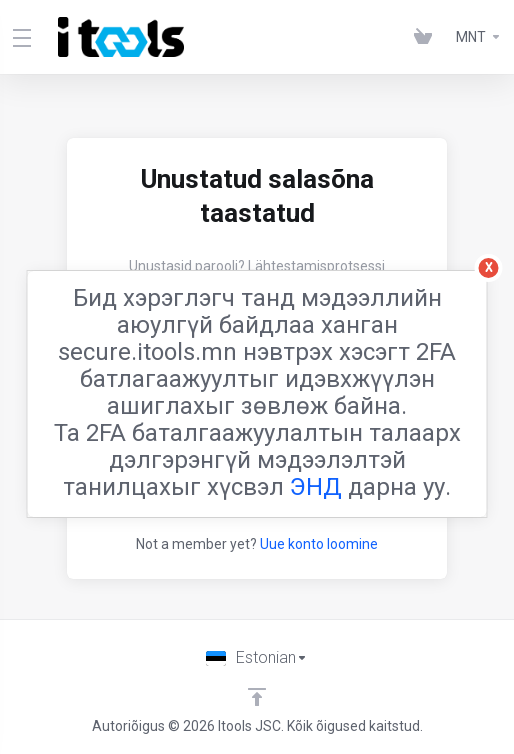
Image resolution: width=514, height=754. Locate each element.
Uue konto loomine (319, 544)
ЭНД (316, 487)
